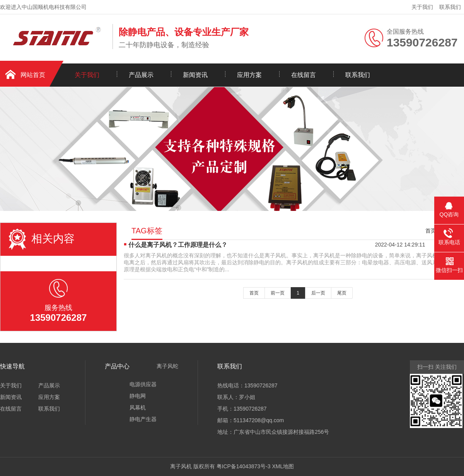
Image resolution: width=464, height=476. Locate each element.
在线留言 (304, 75)
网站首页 (33, 75)
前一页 (278, 293)
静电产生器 (143, 419)
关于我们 (422, 7)
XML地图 (283, 466)
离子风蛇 (167, 366)
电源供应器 (143, 384)
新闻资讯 (195, 75)
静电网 (138, 396)
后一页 (318, 293)
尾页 (342, 293)
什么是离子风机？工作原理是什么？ (178, 245)
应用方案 (249, 75)
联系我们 (450, 7)
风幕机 (138, 408)
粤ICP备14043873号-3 (244, 466)
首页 (431, 231)
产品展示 (141, 75)
